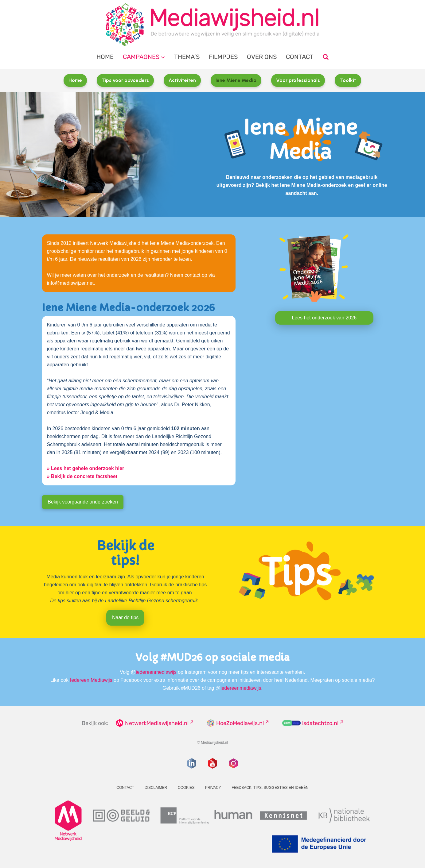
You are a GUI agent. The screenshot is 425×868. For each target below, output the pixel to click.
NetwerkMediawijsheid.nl (157, 723)
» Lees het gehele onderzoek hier (86, 468)
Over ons (262, 57)
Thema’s (187, 57)
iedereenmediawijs (156, 672)
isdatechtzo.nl (320, 723)
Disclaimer (156, 788)
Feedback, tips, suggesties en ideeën (270, 788)
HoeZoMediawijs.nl (240, 723)
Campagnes (141, 57)
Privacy (213, 788)
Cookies (186, 788)
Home (105, 57)
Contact (300, 57)
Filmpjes (223, 57)
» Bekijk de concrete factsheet (82, 476)
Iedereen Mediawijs (91, 680)
